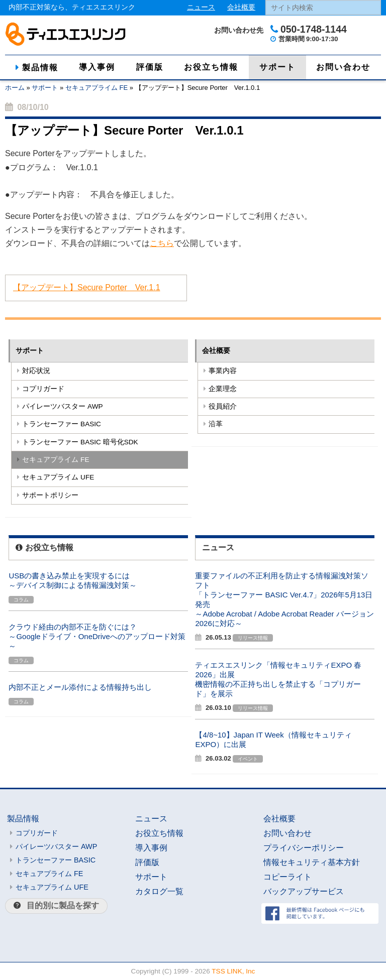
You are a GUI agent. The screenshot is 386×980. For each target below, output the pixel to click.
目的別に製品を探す (63, 905)
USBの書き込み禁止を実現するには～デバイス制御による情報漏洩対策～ (73, 580)
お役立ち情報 (211, 67)
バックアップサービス (304, 891)
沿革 (216, 424)
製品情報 (40, 68)
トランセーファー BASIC (62, 424)
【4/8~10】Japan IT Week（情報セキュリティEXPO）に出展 (273, 740)
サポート (277, 67)
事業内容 (223, 371)
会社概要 (241, 7)
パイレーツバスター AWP (62, 406)
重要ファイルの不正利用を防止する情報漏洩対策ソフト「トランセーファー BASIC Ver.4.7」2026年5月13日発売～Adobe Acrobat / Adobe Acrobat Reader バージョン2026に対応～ (284, 599)
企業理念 (223, 389)
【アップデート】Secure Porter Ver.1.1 (87, 287)
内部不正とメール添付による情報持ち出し (80, 687)
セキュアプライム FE (96, 88)
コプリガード (43, 389)
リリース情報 (253, 638)
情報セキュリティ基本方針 (312, 862)
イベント (248, 759)
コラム (21, 600)
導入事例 (97, 67)
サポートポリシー (50, 495)
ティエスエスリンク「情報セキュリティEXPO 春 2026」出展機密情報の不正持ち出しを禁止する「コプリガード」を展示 (278, 679)
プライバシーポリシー (304, 848)
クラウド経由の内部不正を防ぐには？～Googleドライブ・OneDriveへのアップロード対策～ (97, 636)
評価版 (150, 67)
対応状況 (36, 371)
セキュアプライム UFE (58, 477)
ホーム (15, 88)
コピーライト (287, 877)
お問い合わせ (343, 67)
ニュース (201, 7)
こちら (162, 243)
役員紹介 (223, 406)
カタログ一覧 (159, 891)
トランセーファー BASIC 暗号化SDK (80, 442)
